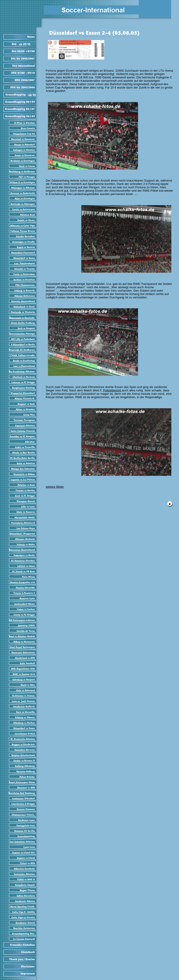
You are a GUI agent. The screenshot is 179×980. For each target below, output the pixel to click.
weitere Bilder (55, 487)
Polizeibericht (112, 390)
